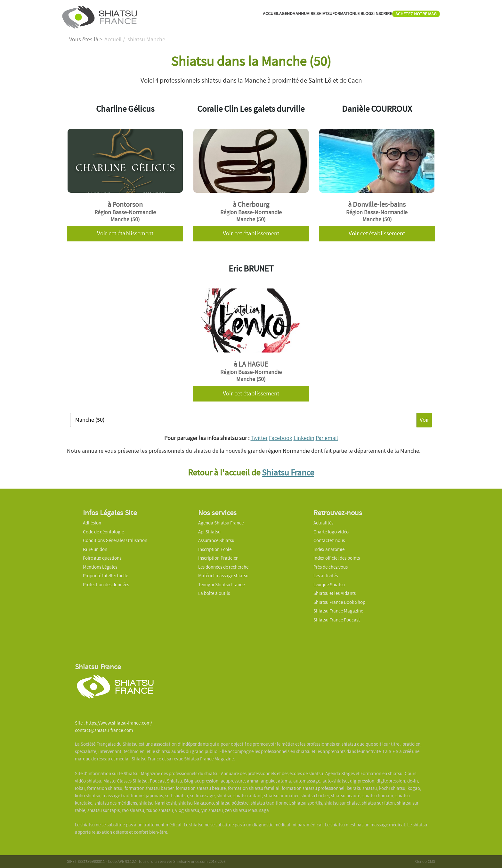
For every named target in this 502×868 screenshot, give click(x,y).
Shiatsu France (288, 473)
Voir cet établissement (125, 233)
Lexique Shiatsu (329, 585)
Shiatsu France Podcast (337, 620)
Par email (327, 438)
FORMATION (310, 16)
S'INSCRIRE (363, 16)
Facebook (281, 438)
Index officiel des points (337, 558)
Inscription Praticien (218, 558)
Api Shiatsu (209, 532)
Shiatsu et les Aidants (335, 593)
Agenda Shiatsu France (221, 523)
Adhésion (92, 523)
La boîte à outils (214, 593)
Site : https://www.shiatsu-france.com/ (113, 723)
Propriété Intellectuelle (105, 576)
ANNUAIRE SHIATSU (271, 16)
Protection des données (106, 585)
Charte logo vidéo (331, 532)
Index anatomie (329, 549)
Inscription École (215, 549)
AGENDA (236, 16)
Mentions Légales (100, 567)
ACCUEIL (213, 16)
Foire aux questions (102, 558)
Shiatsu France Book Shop (339, 602)
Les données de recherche (224, 567)
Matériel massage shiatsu (223, 576)
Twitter (259, 438)
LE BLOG (337, 16)
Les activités (326, 576)
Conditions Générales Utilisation (115, 540)
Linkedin (304, 438)
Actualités (323, 523)
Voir (424, 420)
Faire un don (95, 549)
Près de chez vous (331, 567)
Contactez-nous (329, 540)
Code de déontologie (103, 532)
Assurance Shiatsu (216, 540)
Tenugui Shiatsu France (221, 585)
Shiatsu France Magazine (338, 611)
